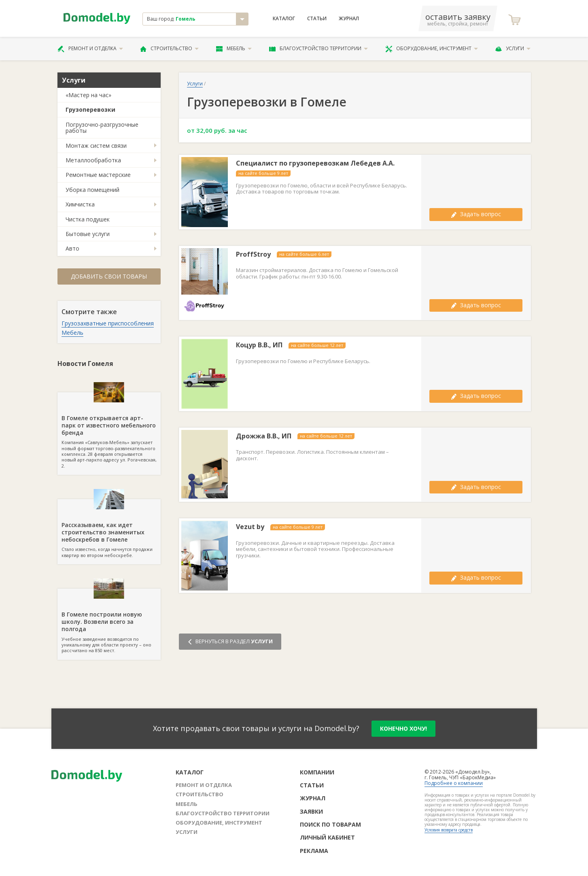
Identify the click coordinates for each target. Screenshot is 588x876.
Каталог (284, 19)
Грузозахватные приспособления (108, 323)
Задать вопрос (476, 214)
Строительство (169, 49)
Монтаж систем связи (96, 146)
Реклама (314, 851)
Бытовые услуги (88, 234)
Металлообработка (93, 160)
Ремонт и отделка (90, 49)
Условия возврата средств (449, 830)
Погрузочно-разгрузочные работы (102, 128)
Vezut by (250, 527)
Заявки (311, 811)
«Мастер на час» (88, 95)
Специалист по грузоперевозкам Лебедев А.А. (315, 163)
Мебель (234, 49)
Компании (317, 772)
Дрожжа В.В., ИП (264, 436)
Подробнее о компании (454, 783)
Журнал (349, 19)
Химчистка (80, 204)
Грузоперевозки (90, 109)
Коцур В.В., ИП (259, 345)
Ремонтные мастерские (98, 175)
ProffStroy (253, 254)
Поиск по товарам (330, 824)
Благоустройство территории (318, 49)
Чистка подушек (88, 219)
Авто (72, 248)
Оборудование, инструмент (432, 49)
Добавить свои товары (109, 276)
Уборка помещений (92, 190)
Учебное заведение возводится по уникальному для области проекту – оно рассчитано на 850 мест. (109, 621)
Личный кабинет (327, 837)
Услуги (513, 49)
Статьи (317, 19)
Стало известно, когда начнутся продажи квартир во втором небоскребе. (109, 529)
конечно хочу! (403, 728)
